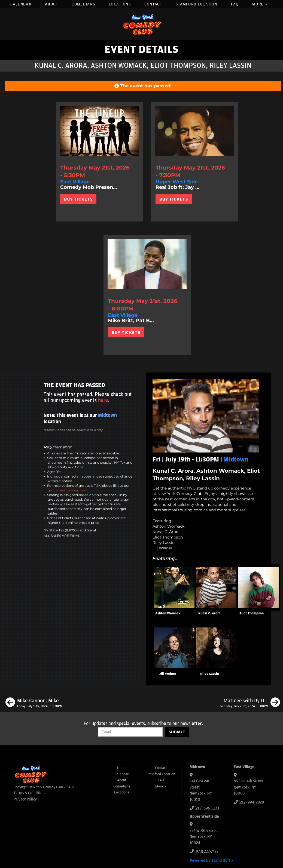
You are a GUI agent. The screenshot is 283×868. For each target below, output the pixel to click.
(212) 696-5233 (207, 808)
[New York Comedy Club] (142, 24)
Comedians (83, 4)
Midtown (107, 415)
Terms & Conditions (30, 793)
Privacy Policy (25, 799)
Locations (120, 4)
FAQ (235, 4)
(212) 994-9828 (251, 802)
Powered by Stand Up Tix (212, 861)
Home (122, 768)
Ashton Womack (168, 613)
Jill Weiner (168, 674)
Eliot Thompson (252, 613)
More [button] (260, 4)
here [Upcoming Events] (103, 400)
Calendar (21, 4)
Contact (153, 4)
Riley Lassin (210, 674)
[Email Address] (130, 732)
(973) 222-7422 (206, 852)
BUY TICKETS (78, 199)
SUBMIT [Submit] (177, 732)
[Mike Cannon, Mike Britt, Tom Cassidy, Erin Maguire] (34, 703)
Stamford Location (197, 4)
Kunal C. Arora (209, 613)
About (52, 4)
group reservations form (68, 490)
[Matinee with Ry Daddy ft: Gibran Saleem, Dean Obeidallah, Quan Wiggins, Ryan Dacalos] (250, 703)
